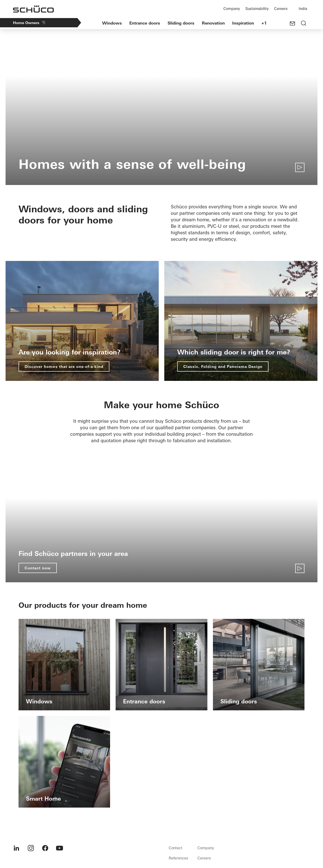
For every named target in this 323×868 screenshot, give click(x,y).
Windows (112, 23)
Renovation (213, 23)
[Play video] (300, 167)
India (303, 9)
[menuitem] (16, 848)
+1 (264, 23)
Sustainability (257, 9)
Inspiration (243, 23)
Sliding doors (181, 23)
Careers (281, 9)
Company (232, 9)
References (178, 858)
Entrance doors (145, 23)
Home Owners (29, 23)
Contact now (38, 568)
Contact (176, 848)
